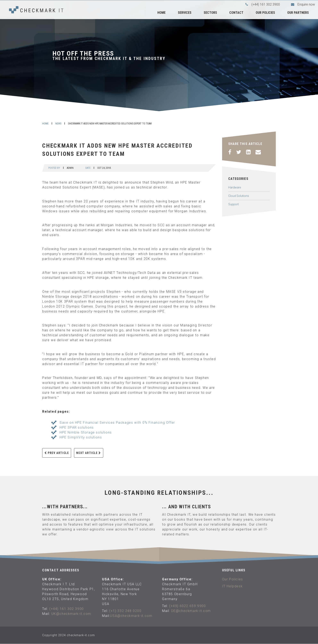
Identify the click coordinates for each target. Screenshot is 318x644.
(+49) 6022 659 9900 (187, 606)
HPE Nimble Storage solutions (86, 432)
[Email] (258, 152)
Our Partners (298, 13)
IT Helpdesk (232, 586)
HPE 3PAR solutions (77, 428)
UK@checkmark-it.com (71, 614)
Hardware (235, 187)
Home (161, 13)
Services (185, 13)
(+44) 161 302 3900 (67, 609)
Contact (236, 13)
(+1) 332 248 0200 (125, 611)
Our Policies (265, 13)
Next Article (89, 453)
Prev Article (57, 453)
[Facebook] (230, 152)
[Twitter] (239, 152)
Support (233, 204)
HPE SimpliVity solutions (81, 437)
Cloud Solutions (239, 196)
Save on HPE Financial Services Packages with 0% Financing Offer (117, 423)
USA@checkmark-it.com (131, 616)
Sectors (210, 13)
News (58, 124)
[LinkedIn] (248, 152)
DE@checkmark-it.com (191, 611)
